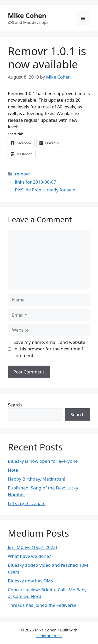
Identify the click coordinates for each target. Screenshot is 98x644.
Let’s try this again (27, 503)
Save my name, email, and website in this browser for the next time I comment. (49, 349)
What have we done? (29, 556)
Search (15, 405)
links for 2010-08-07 (35, 182)
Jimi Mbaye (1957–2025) (32, 547)
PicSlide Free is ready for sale (45, 190)
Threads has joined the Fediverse (42, 605)
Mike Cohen (27, 15)
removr (22, 174)
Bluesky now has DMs (30, 581)
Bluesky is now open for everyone (43, 461)
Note (13, 470)
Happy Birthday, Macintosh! (37, 479)
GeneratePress (49, 636)
